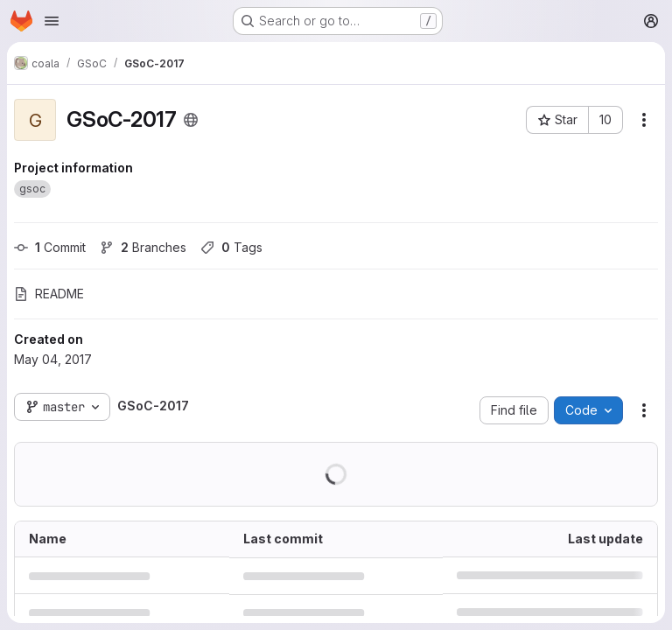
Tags (231, 247)
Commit (50, 247)
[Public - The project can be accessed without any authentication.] (191, 120)
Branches (143, 247)
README (49, 294)
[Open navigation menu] (52, 21)
